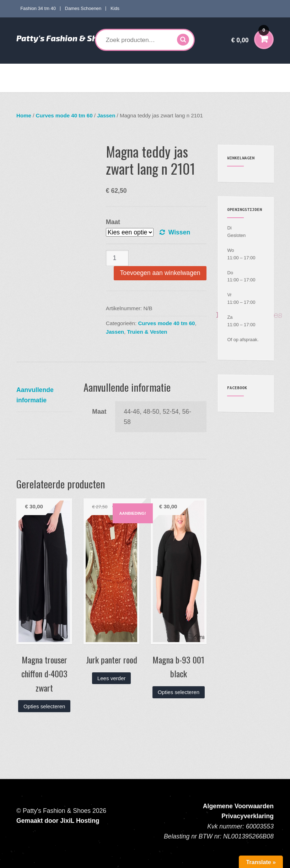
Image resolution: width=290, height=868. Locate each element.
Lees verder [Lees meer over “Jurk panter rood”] (112, 678)
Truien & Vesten (147, 332)
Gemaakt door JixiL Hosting (58, 821)
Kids (115, 8)
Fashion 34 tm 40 (38, 8)
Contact (174, 85)
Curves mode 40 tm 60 (121, 71)
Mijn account (77, 85)
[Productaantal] (117, 258)
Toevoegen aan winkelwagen (160, 273)
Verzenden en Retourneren (128, 85)
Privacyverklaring (248, 816)
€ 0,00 (250, 35)
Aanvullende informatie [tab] (35, 395)
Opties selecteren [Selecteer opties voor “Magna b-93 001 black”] (179, 692)
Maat (113, 222)
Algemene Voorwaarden (238, 806)
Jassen (106, 115)
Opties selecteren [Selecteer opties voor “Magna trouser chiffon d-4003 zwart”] (44, 706)
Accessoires (35, 85)
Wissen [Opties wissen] (179, 232)
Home (29, 71)
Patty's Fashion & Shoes (64, 38)
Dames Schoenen (83, 8)
